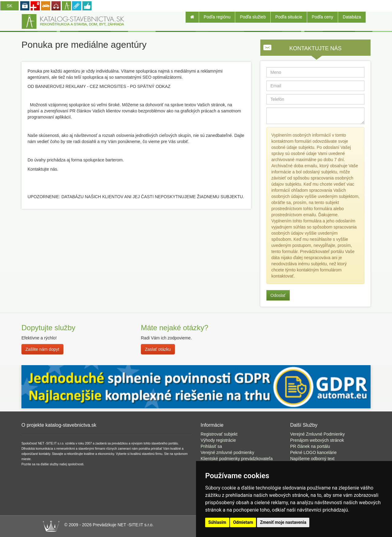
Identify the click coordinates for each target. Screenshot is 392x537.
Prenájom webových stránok (317, 440)
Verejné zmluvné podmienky (227, 452)
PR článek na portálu (310, 446)
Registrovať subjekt (219, 434)
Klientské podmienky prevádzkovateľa (237, 459)
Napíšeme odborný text (313, 459)
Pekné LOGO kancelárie (314, 452)
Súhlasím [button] (217, 522)
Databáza (352, 17)
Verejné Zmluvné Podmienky (318, 434)
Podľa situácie (289, 17)
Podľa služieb (253, 17)
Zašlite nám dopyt (42, 349)
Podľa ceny (322, 17)
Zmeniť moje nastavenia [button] (283, 522)
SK (10, 6)
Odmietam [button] (243, 522)
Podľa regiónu (217, 17)
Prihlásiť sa (211, 446)
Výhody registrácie (218, 440)
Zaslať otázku (158, 349)
